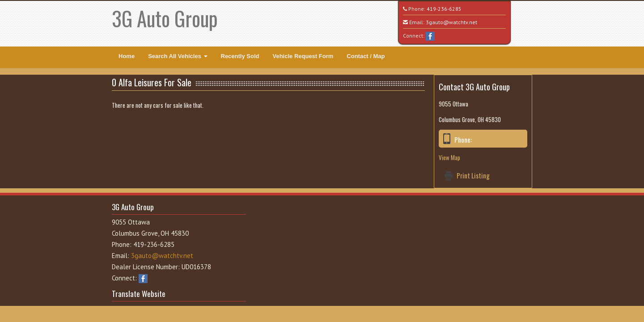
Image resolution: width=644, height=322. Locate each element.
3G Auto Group (165, 18)
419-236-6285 (444, 9)
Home (127, 56)
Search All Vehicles (178, 56)
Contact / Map (366, 56)
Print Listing (473, 175)
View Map (449, 157)
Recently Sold (240, 56)
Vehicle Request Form (303, 56)
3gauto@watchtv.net (451, 22)
